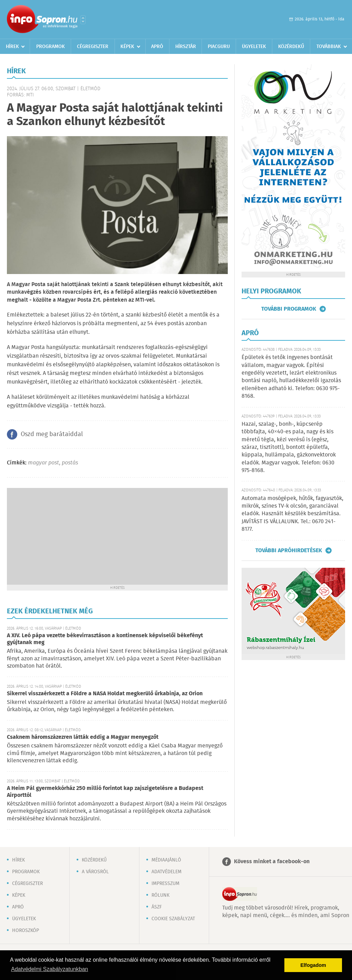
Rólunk (160, 895)
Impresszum (165, 884)
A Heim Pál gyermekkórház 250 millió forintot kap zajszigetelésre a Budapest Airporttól (105, 792)
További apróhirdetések (289, 550)
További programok (289, 309)
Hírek (12, 47)
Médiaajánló (166, 860)
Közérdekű (291, 47)
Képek (127, 47)
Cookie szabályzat (173, 919)
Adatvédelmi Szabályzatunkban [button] (50, 969)
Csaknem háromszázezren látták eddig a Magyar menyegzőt (83, 737)
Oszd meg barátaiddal (52, 434)
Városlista (83, 20)
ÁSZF (157, 907)
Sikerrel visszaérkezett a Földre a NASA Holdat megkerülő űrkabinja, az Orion (105, 694)
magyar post (43, 463)
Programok (51, 47)
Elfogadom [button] (313, 965)
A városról (95, 872)
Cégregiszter (93, 47)
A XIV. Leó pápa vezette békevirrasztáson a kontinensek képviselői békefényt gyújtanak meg (105, 639)
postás (70, 463)
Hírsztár (186, 47)
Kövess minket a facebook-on (272, 862)
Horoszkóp (26, 931)
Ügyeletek (254, 47)
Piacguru (219, 47)
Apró (157, 47)
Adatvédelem (167, 872)
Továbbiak (329, 47)
